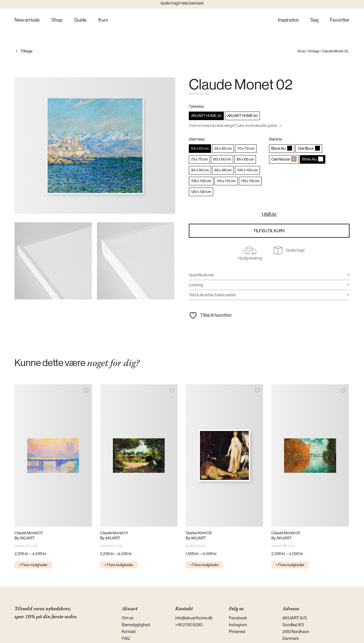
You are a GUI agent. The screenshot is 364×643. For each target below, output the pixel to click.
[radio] (206, 116)
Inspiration (288, 20)
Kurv (103, 20)
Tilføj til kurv (269, 231)
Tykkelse (196, 106)
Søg (314, 20)
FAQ (126, 638)
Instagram (238, 625)
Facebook (238, 618)
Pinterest (237, 631)
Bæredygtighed (136, 625)
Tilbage (26, 51)
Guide (80, 20)
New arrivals (27, 20)
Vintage (314, 51)
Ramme (275, 139)
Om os (128, 618)
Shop (57, 20)
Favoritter (340, 20)
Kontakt (129, 631)
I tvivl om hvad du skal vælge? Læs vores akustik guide (233, 126)
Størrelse (197, 139)
